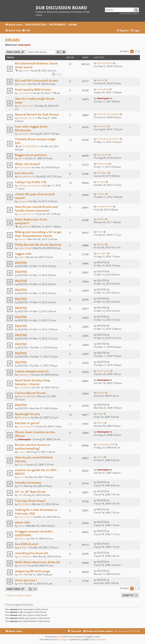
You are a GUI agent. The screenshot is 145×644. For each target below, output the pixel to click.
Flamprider (103, 155)
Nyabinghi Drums (27, 414)
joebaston (23, 134)
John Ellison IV (25, 106)
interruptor (24, 45)
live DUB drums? (27, 544)
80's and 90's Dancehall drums (36, 80)
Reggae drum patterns (31, 155)
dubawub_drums (27, 118)
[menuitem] (26, 31)
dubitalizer (24, 375)
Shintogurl (102, 173)
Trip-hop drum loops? (30, 501)
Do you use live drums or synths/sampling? (33, 447)
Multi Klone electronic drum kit (38, 562)
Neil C (100, 232)
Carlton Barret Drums (30, 393)
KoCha (100, 457)
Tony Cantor (24, 517)
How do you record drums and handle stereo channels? (36, 209)
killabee (101, 244)
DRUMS (12, 40)
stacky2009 (24, 387)
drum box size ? (26, 580)
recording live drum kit (32, 553)
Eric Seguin (63, 639)
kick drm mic (24, 173)
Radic (21, 465)
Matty (21, 539)
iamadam (102, 253)
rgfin (20, 158)
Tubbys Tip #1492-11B (31, 182)
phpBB (61, 637)
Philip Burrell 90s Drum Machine (38, 245)
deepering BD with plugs (32, 571)
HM (20, 486)
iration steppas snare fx (32, 371)
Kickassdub (24, 167)
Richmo (22, 239)
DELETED (21, 263)
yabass (26, 227)
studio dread (25, 248)
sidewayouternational (29, 185)
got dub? (22, 547)
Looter (25, 71)
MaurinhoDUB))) (27, 396)
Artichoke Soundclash (108, 114)
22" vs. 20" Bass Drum (30, 492)
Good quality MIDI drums (33, 89)
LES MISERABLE (30, 146)
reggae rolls (23, 254)
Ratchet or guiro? (27, 423)
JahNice (101, 219)
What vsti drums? (27, 164)
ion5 (20, 477)
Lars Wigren (24, 556)
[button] (139, 51)
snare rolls (22, 522)
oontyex (101, 182)
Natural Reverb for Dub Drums (37, 114)
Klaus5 (100, 423)
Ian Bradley (100, 639)
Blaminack (23, 417)
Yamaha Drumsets (28, 483)
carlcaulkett (24, 93)
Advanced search (129, 13)
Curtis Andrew (25, 426)
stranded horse (26, 176)
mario (21, 526)
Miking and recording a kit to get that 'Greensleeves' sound (38, 234)
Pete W (22, 566)
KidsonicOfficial (105, 63)
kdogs (100, 414)
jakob (21, 257)
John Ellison (24, 504)
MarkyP (22, 84)
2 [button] (136, 51)
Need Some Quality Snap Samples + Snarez (33, 382)
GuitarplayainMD (106, 444)
